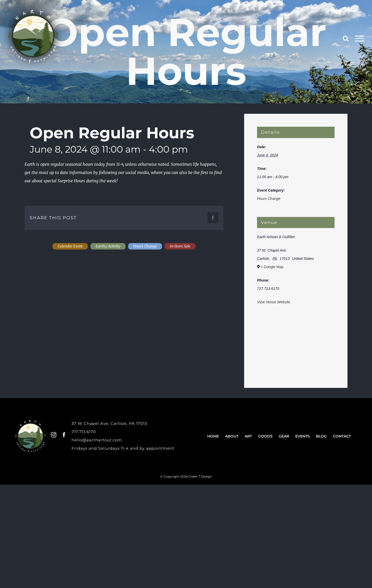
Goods (265, 436)
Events (303, 436)
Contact (342, 436)
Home (213, 436)
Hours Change (269, 199)
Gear (284, 436)
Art (248, 436)
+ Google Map (272, 267)
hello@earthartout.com (97, 440)
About (232, 436)
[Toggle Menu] (360, 39)
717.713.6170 (84, 432)
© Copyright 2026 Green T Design (186, 476)
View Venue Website (274, 302)
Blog (321, 436)
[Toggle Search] (346, 38)
